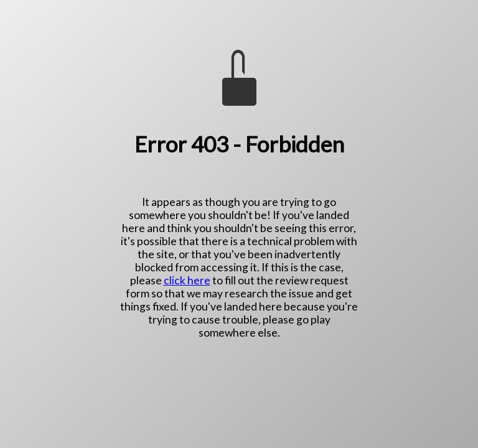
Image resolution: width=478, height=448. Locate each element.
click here (187, 280)
